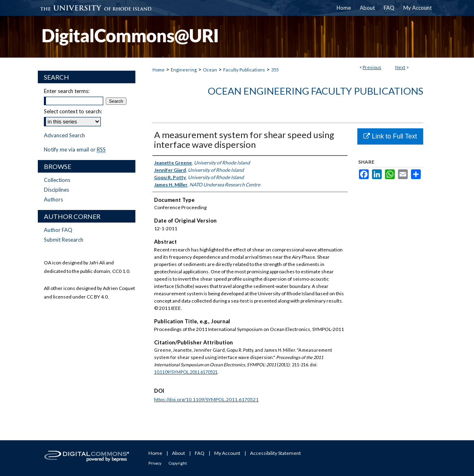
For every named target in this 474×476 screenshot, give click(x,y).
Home (159, 70)
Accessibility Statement (275, 453)
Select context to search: (73, 111)
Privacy (155, 463)
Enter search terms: (67, 91)
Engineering (184, 70)
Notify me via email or (75, 149)
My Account (227, 453)
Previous (372, 67)
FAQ (200, 453)
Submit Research (64, 240)
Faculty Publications (244, 70)
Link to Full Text (390, 136)
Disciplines (57, 190)
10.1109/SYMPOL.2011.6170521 (186, 372)
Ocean (210, 70)
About (178, 453)
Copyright (178, 463)
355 (275, 70)
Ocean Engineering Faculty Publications (315, 91)
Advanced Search (64, 135)
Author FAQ (58, 230)
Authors (53, 199)
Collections (57, 180)
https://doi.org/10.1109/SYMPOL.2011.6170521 (206, 399)
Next (400, 67)
